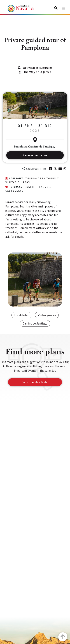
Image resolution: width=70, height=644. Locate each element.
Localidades (21, 315)
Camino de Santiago (35, 323)
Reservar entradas (35, 155)
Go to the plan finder (35, 382)
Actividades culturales (38, 68)
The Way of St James (37, 72)
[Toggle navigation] (63, 9)
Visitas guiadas (47, 315)
